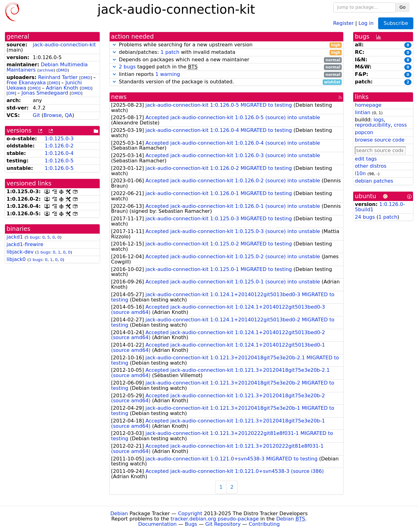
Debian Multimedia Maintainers (47, 67)
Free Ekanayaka (26, 83)
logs (379, 120)
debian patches (374, 181)
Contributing (264, 524)
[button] (114, 45)
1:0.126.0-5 (59, 161)
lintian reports (227, 75)
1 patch (170, 52)
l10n (360, 173)
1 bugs (43, 252)
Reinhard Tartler (58, 77)
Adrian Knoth (62, 88)
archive (46, 70)
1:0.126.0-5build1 (380, 207)
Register (344, 23)
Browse (53, 115)
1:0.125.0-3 (59, 139)
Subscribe (396, 23)
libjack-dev (20, 252)
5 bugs (33, 237)
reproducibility (373, 125)
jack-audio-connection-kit (64, 45)
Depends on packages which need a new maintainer (227, 60)
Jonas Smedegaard (45, 93)
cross (400, 125)
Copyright (190, 513)
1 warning (168, 74)
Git (36, 115)
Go (403, 7)
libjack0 (16, 259)
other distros (370, 166)
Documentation (157, 524)
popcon (364, 132)
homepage (368, 105)
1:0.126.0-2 (59, 146)
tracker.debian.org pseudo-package (215, 519)
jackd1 (15, 237)
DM (11, 93)
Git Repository (223, 524)
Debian (119, 513)
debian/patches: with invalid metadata (227, 52)
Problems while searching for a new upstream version (227, 45)
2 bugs (127, 67)
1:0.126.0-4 (59, 153)
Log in (366, 23)
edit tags (366, 159)
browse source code (380, 140)
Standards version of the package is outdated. (227, 82)
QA (69, 115)
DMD (63, 70)
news (119, 97)
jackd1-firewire (25, 244)
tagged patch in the (227, 67)
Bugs (191, 524)
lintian (363, 112)
